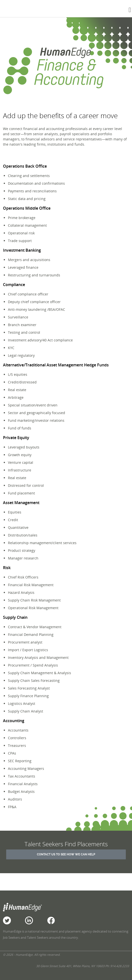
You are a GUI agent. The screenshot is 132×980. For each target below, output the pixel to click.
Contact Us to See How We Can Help (66, 854)
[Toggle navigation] (130, 10)
